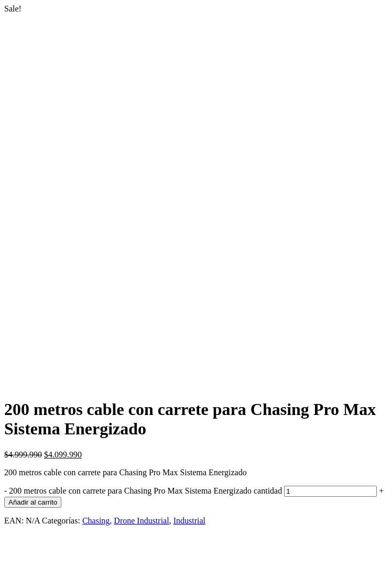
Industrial (189, 521)
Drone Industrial (141, 521)
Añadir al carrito (33, 502)
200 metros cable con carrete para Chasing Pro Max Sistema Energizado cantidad (145, 491)
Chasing (96, 521)
